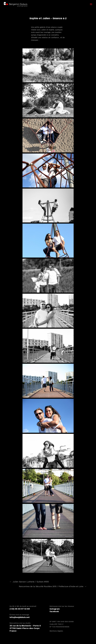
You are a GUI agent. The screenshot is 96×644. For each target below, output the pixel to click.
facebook (54, 611)
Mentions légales (56, 631)
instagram (55, 609)
